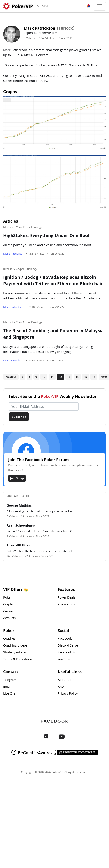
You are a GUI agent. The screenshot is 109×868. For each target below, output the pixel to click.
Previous (11, 377)
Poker (7, 598)
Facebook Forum (70, 653)
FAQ (61, 687)
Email (7, 687)
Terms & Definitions (18, 660)
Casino (8, 612)
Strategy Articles (15, 653)
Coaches (9, 639)
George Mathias (19, 506)
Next (104, 377)
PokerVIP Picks (18, 546)
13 (69, 377)
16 (94, 377)
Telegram (10, 680)
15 (85, 377)
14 (77, 377)
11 (52, 377)
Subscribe (19, 417)
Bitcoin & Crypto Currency (20, 269)
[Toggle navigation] (100, 6)
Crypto (8, 605)
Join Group (17, 478)
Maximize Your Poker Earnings (23, 227)
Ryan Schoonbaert (21, 526)
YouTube (64, 660)
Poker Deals (66, 598)
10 (44, 377)
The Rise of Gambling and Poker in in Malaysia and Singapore (53, 335)
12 (60, 377)
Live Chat (10, 694)
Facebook (65, 639)
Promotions (66, 605)
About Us (64, 680)
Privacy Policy (68, 694)
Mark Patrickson (14, 254)
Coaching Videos (15, 646)
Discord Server (68, 646)
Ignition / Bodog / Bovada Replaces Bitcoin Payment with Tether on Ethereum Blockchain (53, 281)
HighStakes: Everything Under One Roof (46, 236)
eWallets (9, 618)
